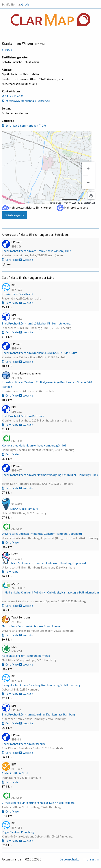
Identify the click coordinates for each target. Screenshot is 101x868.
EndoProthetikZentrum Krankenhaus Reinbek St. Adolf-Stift (40, 353)
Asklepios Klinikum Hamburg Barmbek (26, 656)
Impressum (91, 859)
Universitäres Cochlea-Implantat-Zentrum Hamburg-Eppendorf (42, 534)
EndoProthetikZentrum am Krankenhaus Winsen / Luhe (37, 251)
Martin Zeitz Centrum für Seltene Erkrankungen (32, 626)
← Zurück (8, 50)
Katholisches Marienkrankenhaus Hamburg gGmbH (34, 445)
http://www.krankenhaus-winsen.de (26, 101)
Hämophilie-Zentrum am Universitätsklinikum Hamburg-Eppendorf (44, 563)
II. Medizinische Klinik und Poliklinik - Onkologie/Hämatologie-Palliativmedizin (50, 592)
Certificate (11, 260)
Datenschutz (70, 859)
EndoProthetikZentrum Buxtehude (24, 744)
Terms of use (56, 203)
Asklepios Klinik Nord (15, 773)
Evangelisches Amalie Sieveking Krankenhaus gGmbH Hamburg (41, 685)
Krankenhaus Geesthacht (18, 294)
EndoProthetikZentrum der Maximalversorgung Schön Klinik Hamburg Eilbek (50, 475)
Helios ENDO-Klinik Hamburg (20, 509)
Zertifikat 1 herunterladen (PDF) (24, 125)
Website (26, 260)
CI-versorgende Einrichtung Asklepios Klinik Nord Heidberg (39, 803)
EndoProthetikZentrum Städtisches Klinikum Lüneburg (37, 323)
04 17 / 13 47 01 (13, 96)
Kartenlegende (14, 215)
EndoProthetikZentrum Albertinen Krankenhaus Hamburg (39, 714)
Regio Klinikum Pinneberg (18, 832)
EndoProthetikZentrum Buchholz (23, 416)
